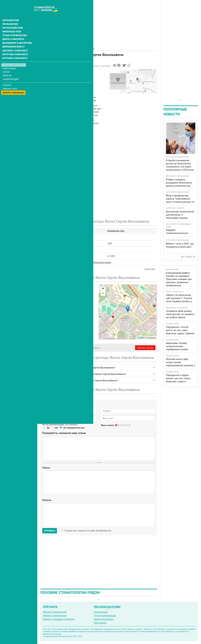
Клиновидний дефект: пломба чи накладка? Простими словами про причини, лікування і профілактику (179, 279)
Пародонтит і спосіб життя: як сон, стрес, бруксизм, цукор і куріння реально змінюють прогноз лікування (180, 333)
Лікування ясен (10, 17)
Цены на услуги (51, 80)
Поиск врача (9, 61)
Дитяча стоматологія (14, 32)
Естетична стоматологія (15, 51)
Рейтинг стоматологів (55, 615)
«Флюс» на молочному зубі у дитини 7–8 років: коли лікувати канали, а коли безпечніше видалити (179, 301)
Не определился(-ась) (74, 428)
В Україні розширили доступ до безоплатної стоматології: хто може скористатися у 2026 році (180, 165)
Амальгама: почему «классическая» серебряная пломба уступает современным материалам (179, 349)
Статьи (6, 65)
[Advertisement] (99, 22)
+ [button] (103, 289)
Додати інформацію (105, 615)
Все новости (188, 257)
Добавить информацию (14, 85)
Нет (56, 428)
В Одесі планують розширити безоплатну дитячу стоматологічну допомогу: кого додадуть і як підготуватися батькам (180, 186)
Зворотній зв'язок (104, 619)
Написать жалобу (145, 348)
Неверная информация (88, 348)
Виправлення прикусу (14, 40)
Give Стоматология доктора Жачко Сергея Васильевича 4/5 (127, 425)
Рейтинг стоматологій (55, 612)
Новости (7, 68)
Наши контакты (51, 84)
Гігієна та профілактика (15, 28)
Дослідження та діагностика (18, 36)
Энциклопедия (11, 72)
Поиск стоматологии (14, 58)
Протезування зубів (13, 21)
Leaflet (141, 338)
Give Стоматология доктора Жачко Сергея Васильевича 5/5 (130, 425)
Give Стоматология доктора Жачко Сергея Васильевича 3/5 (124, 425)
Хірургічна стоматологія (15, 47)
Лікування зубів (11, 13)
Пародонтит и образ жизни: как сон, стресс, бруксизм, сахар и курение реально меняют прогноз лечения (180, 381)
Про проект (100, 623)
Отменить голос (116, 425)
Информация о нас (53, 77)
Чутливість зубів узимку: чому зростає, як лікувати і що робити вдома (180, 314)
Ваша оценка (107, 425)
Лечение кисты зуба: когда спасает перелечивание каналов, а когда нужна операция (181, 364)
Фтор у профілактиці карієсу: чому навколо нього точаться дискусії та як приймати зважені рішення (180, 202)
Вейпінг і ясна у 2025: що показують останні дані (180, 245)
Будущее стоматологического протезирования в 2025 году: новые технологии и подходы (180, 236)
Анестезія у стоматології (15, 43)
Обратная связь (10, 81)
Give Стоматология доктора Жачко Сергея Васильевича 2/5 (122, 425)
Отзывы (47, 87)
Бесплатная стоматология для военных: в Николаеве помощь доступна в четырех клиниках (180, 218)
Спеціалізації (101, 612)
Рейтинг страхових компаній (59, 619)
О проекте (7, 78)
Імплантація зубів (12, 25)
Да (48, 428)
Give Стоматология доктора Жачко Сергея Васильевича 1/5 (119, 425)
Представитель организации (58, 348)
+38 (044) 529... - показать (70, 330)
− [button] (103, 293)
